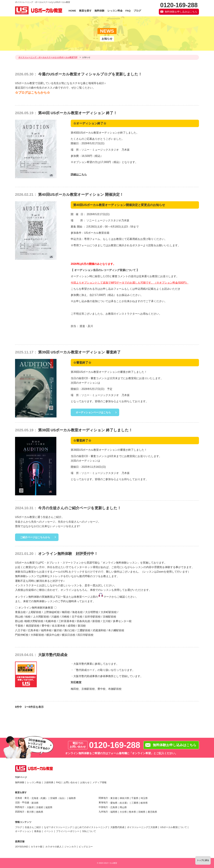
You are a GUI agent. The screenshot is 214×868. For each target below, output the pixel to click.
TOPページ (21, 777)
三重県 (135, 803)
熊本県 (132, 812)
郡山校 (19, 621)
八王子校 (20, 630)
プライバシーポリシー (68, 831)
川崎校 (65, 617)
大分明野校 (92, 612)
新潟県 (35, 803)
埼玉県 (144, 798)
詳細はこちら (79, 174)
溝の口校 (69, 630)
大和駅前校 (37, 635)
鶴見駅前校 (33, 626)
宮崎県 (142, 812)
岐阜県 (144, 803)
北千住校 (77, 617)
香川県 (30, 812)
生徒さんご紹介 (33, 827)
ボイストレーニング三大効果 (142, 827)
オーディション (23, 831)
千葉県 (135, 798)
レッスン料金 (34, 782)
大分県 (123, 812)
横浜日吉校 (69, 635)
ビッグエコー (86, 847)
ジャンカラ (70, 847)
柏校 (28, 617)
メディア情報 (99, 782)
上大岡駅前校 (41, 617)
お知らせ (85, 782)
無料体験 (20, 782)
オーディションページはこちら (93, 412)
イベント (49, 831)
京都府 (40, 807)
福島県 (72, 798)
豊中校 (46, 626)
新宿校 (96, 621)
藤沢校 (58, 630)
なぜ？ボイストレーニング (58, 827)
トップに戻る (203, 860)
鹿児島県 (152, 812)
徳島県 (40, 812)
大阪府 (30, 807)
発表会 (38, 831)
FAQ (58, 782)
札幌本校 (51, 621)
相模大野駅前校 (34, 621)
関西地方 (20, 807)
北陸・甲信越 (22, 802)
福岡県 (114, 812)
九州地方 (103, 812)
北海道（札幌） (40, 798)
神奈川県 (124, 798)
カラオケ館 (37, 847)
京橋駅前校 (110, 617)
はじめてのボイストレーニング (91, 827)
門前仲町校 (22, 635)
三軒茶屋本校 (67, 621)
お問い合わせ (71, 782)
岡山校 (19, 617)
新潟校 (82, 626)
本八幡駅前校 (116, 630)
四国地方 (20, 812)
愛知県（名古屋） (120, 803)
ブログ (19, 827)
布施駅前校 (115, 689)
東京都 (114, 798)
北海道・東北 (22, 798)
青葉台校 (20, 612)
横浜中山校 (53, 635)
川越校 (55, 617)
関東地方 (103, 798)
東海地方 (103, 802)
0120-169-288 (115, 745)
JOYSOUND (22, 847)
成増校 (72, 626)
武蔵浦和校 (99, 630)
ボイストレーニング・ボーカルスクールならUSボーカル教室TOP (48, 57)
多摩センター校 (122, 621)
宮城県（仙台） (58, 798)
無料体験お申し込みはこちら (181, 12)
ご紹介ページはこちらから (35, 537)
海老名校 (77, 612)
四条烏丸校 (83, 621)
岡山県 (123, 807)
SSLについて (89, 831)
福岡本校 (46, 630)
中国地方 (103, 807)
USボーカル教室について (174, 827)
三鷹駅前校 (84, 630)
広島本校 (33, 630)
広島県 (114, 807)
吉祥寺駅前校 (93, 617)
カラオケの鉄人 (53, 847)
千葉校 (19, 626)
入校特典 (49, 782)
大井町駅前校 (109, 612)
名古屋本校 (59, 626)
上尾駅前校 (35, 612)
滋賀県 (49, 807)
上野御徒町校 (52, 612)
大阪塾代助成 (117, 827)
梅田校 (66, 612)
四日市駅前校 (85, 635)
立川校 (107, 621)
